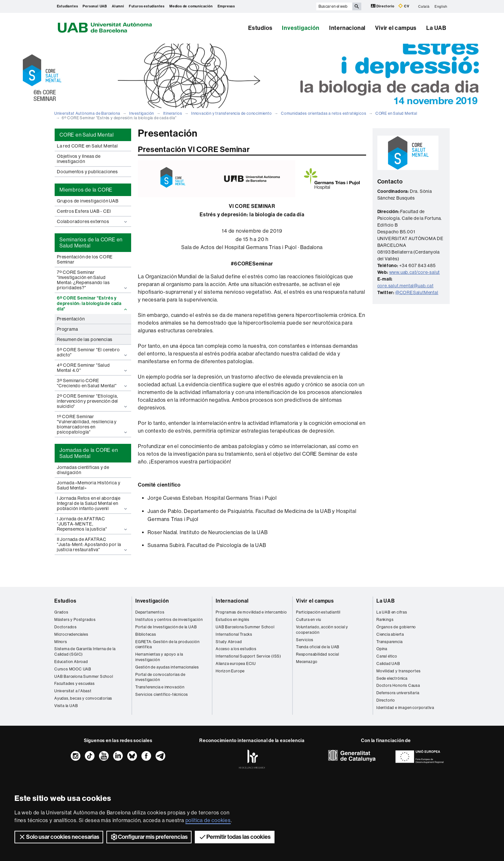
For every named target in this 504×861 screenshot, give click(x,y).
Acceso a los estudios (236, 649)
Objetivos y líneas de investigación (79, 159)
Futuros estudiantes (147, 6)
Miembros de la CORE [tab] (86, 190)
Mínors (61, 642)
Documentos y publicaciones (87, 172)
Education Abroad (71, 662)
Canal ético (387, 656)
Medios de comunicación (191, 6)
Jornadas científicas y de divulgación (83, 470)
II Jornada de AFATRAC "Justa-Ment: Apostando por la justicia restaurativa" (93, 545)
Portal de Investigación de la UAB (166, 627)
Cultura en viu (309, 620)
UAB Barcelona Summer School (84, 677)
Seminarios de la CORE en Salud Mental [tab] (91, 243)
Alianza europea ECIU (236, 664)
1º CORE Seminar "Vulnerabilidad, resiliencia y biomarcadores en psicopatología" (93, 424)
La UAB (436, 28)
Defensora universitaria (398, 693)
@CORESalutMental (417, 292)
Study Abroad (229, 642)
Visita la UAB (66, 706)
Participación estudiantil (318, 612)
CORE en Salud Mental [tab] (87, 135)
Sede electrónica (392, 678)
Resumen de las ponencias (85, 339)
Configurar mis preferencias (149, 837)
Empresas (226, 6)
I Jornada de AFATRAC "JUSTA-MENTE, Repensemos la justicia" (93, 524)
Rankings (385, 620)
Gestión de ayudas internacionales (167, 667)
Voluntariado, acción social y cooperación (322, 630)
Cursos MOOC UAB (73, 669)
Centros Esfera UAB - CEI (84, 211)
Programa (67, 329)
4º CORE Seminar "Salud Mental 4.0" (93, 368)
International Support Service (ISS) (248, 656)
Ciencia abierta (390, 634)
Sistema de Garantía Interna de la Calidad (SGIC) (85, 652)
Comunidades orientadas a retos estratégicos (324, 113)
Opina (382, 649)
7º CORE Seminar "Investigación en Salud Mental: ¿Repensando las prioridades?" (93, 280)
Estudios (260, 28)
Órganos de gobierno (396, 627)
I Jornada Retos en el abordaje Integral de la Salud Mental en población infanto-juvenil (93, 503)
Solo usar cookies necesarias (59, 837)
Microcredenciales (71, 634)
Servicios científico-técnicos (162, 695)
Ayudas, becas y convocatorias (83, 698)
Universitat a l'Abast (73, 691)
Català (424, 6)
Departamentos (150, 612)
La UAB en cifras (392, 612)
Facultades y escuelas (75, 684)
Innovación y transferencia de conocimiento (232, 113)
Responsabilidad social (318, 654)
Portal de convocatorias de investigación (160, 677)
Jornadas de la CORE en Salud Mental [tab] (89, 453)
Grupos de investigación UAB (88, 201)
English (441, 6)
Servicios (305, 640)
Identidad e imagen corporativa (405, 708)
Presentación (71, 319)
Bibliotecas (146, 634)
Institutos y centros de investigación (169, 620)
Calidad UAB (388, 664)
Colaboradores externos (93, 222)
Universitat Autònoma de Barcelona (87, 113)
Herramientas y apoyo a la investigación (159, 657)
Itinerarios (173, 113)
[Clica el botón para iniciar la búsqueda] (357, 6)
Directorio (383, 6)
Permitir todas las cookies (235, 837)
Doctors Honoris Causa (398, 686)
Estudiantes (67, 6)
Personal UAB (95, 6)
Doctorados (66, 627)
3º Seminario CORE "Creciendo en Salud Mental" (93, 383)
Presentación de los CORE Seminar (85, 259)
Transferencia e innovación (160, 687)
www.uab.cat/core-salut (415, 272)
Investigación (301, 28)
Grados (61, 612)
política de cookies (208, 820)
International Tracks (234, 634)
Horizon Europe (230, 671)
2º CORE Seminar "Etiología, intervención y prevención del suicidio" (93, 401)
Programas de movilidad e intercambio (251, 612)
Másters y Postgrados (75, 620)
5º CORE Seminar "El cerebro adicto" (93, 352)
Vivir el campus (396, 28)
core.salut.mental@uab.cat (405, 286)
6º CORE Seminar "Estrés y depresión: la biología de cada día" (93, 304)
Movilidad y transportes (398, 671)
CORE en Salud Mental (396, 113)
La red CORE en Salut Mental (87, 146)
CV (404, 6)
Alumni (118, 6)
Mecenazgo (307, 662)
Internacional (347, 28)
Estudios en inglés (232, 620)
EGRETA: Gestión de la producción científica (167, 645)
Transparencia (389, 642)
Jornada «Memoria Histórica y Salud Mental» (89, 485)
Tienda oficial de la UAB (318, 647)
